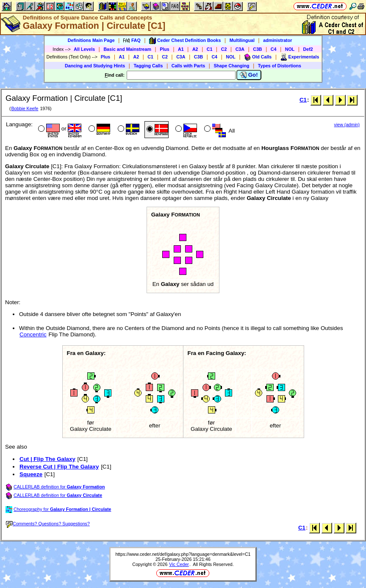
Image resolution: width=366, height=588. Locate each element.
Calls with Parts (188, 66)
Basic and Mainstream (127, 49)
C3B (257, 49)
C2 (224, 49)
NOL (290, 49)
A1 (181, 49)
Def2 (308, 49)
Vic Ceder (179, 564)
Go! (249, 75)
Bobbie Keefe (25, 108)
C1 (210, 49)
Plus (165, 49)
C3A (240, 49)
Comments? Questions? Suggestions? (48, 524)
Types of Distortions (280, 66)
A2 (195, 49)
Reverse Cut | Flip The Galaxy (59, 467)
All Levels (84, 49)
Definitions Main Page (91, 40)
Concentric (33, 334)
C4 (274, 49)
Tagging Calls (148, 66)
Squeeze (31, 474)
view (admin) (347, 125)
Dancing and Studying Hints (95, 66)
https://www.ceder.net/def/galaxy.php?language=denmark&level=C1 (183, 554)
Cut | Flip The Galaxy (47, 459)
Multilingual (242, 40)
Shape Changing (231, 66)
